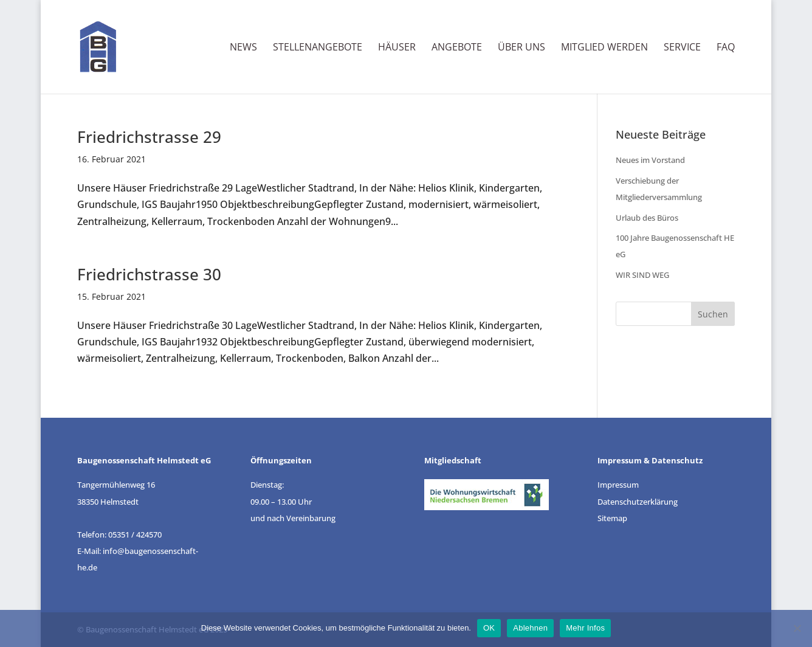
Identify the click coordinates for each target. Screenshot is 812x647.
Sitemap (612, 518)
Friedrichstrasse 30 (149, 274)
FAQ (726, 48)
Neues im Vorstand (650, 160)
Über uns (521, 48)
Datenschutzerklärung (638, 502)
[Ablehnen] (797, 628)
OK (489, 628)
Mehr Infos (585, 628)
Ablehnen (530, 628)
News (243, 48)
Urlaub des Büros (647, 218)
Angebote (457, 48)
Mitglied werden (604, 48)
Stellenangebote (318, 48)
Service (682, 48)
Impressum (618, 485)
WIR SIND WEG (642, 275)
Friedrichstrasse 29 (149, 137)
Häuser (397, 48)
